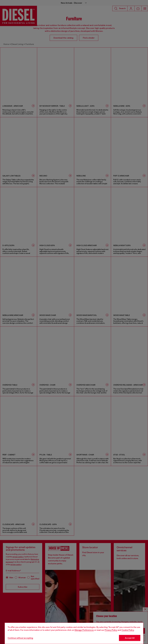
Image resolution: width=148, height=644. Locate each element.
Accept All (130, 638)
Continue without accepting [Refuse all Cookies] (20, 638)
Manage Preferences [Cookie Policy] (84, 630)
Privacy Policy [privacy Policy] (111, 630)
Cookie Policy (128, 630)
